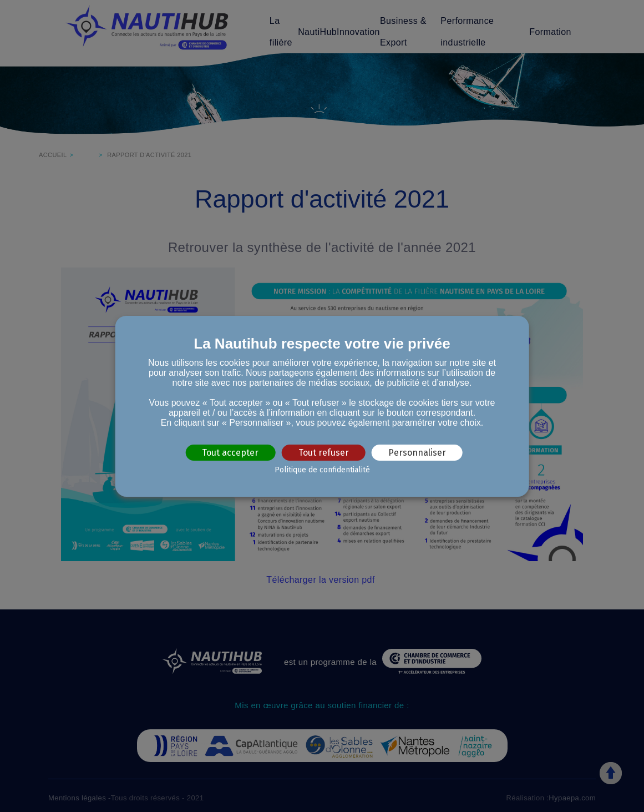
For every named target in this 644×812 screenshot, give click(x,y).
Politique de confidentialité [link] (322, 470)
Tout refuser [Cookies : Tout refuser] (324, 452)
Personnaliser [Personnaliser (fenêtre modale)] (417, 452)
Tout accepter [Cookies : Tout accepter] (230, 452)
